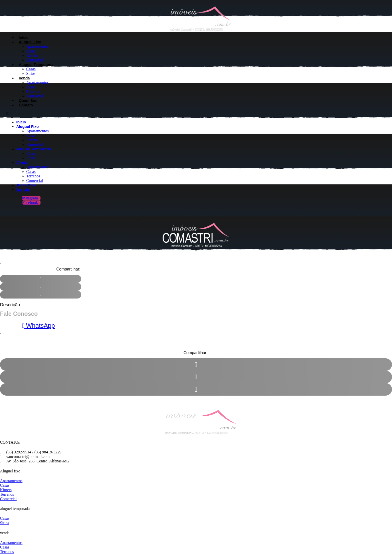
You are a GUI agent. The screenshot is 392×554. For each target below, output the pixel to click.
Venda (24, 78)
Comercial (35, 60)
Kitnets (32, 55)
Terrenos (33, 91)
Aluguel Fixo (30, 42)
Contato (26, 105)
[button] (131, 114)
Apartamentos (37, 46)
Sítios (31, 73)
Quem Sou (28, 100)
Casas (31, 51)
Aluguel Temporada (36, 64)
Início (24, 37)
